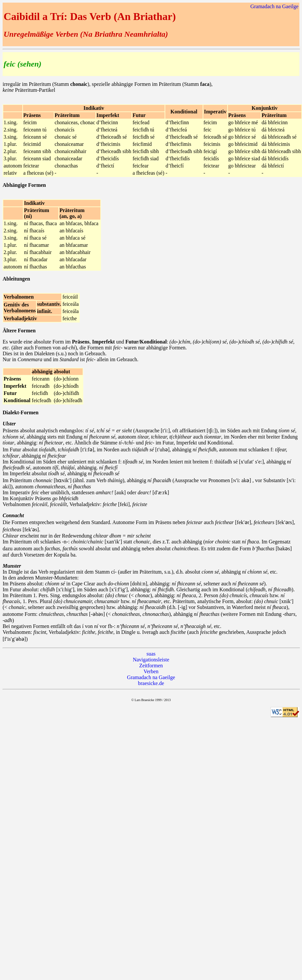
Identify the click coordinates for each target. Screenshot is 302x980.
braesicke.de (151, 683)
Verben (151, 671)
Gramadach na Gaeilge (274, 6)
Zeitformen (151, 666)
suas (151, 654)
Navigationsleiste (151, 660)
